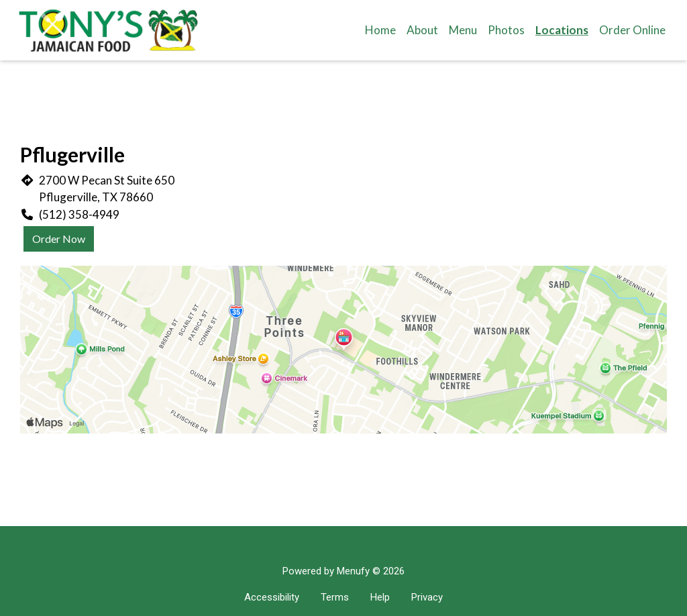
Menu (463, 30)
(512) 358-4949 (79, 214)
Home (380, 30)
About (422, 30)
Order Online (632, 30)
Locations (562, 30)
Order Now (59, 239)
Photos (506, 30)
